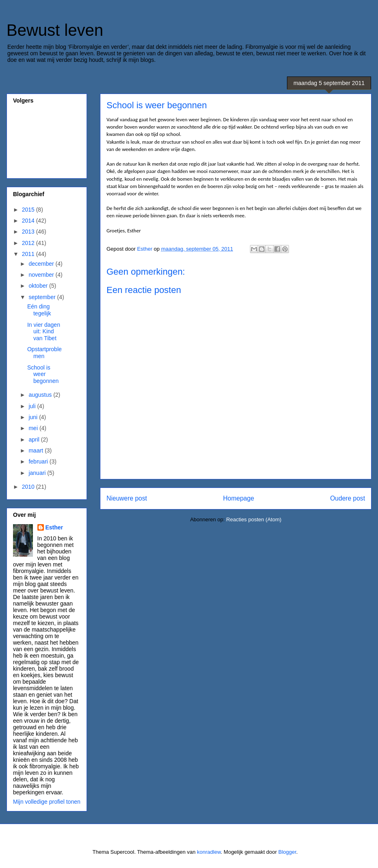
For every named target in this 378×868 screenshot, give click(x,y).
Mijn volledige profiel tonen (47, 802)
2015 (29, 210)
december (42, 264)
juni (34, 417)
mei (34, 428)
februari (39, 461)
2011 (29, 254)
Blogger (287, 852)
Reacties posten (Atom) (254, 519)
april (35, 439)
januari (38, 473)
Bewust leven (55, 30)
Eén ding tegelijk (39, 310)
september (43, 297)
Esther (54, 527)
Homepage (239, 498)
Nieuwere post (127, 498)
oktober (39, 286)
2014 (29, 221)
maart (37, 450)
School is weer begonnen (43, 374)
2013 (29, 232)
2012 (29, 243)
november (42, 275)
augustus (41, 395)
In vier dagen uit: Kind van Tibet (44, 332)
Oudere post (348, 498)
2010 (29, 487)
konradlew (209, 852)
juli (33, 406)
